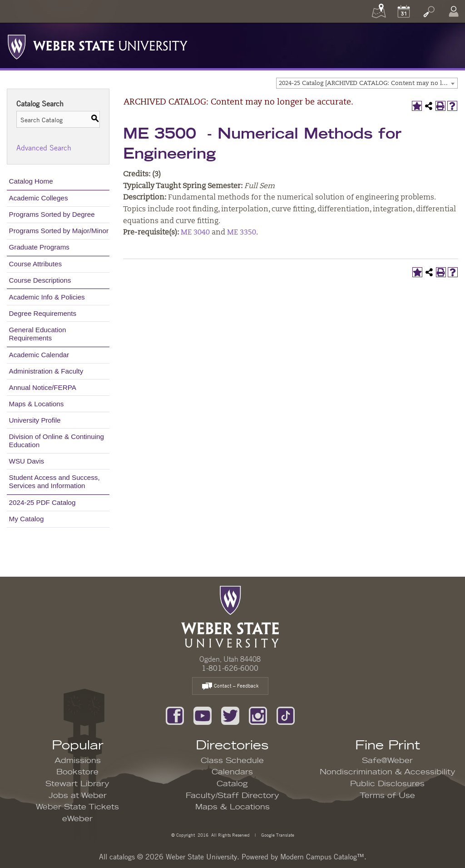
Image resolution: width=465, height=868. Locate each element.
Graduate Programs (39, 247)
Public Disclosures (387, 784)
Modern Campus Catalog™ (322, 857)
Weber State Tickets (77, 807)
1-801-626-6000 (230, 668)
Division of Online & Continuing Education (57, 441)
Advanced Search (44, 148)
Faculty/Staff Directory (232, 796)
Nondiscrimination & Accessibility (388, 772)
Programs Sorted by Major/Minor (59, 231)
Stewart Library (77, 784)
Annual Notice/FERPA (43, 387)
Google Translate (277, 835)
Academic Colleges (39, 198)
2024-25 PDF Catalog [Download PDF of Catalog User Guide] (42, 502)
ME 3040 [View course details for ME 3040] (195, 233)
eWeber (77, 819)
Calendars (232, 772)
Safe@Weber (387, 761)
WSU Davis (27, 461)
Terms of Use (387, 796)
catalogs (122, 857)
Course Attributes (36, 264)
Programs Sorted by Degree (52, 214)
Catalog (232, 784)
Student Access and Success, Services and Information (54, 481)
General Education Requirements (38, 334)
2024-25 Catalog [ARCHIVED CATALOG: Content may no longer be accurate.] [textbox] (368, 83)
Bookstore (77, 772)
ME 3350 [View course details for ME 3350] (242, 233)
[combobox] (367, 83)
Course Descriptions (40, 280)
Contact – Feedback (230, 686)
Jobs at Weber (78, 796)
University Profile (35, 420)
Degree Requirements (43, 313)
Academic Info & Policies (47, 297)
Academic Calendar (39, 355)
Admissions (78, 761)
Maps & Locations (37, 404)
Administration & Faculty (46, 371)
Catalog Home (31, 181)
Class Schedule (232, 761)
